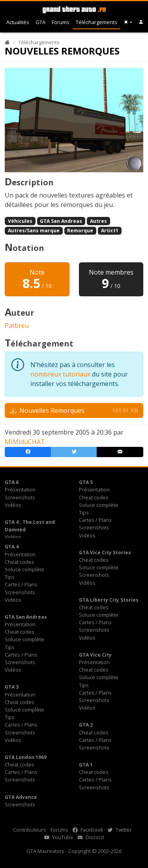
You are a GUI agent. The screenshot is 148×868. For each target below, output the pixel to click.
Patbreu (17, 326)
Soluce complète (99, 505)
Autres (98, 221)
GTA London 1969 (26, 757)
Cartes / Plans (95, 520)
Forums (61, 22)
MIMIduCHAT (25, 442)
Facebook (88, 830)
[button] (141, 22)
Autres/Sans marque (34, 231)
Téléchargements (96, 22)
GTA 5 (86, 482)
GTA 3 (12, 687)
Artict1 (110, 231)
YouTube (59, 837)
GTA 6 (12, 482)
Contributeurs (30, 830)
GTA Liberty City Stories (109, 600)
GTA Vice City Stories (105, 553)
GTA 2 (86, 725)
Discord (91, 837)
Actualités (18, 22)
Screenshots (20, 497)
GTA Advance (21, 797)
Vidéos (13, 505)
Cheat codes (94, 497)
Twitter (120, 830)
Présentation (20, 490)
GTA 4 (12, 547)
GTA (40, 22)
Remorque (80, 231)
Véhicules (20, 221)
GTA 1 (86, 765)
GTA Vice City (95, 655)
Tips (84, 512)
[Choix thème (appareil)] (128, 22)
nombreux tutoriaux (60, 374)
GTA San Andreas (61, 221)
